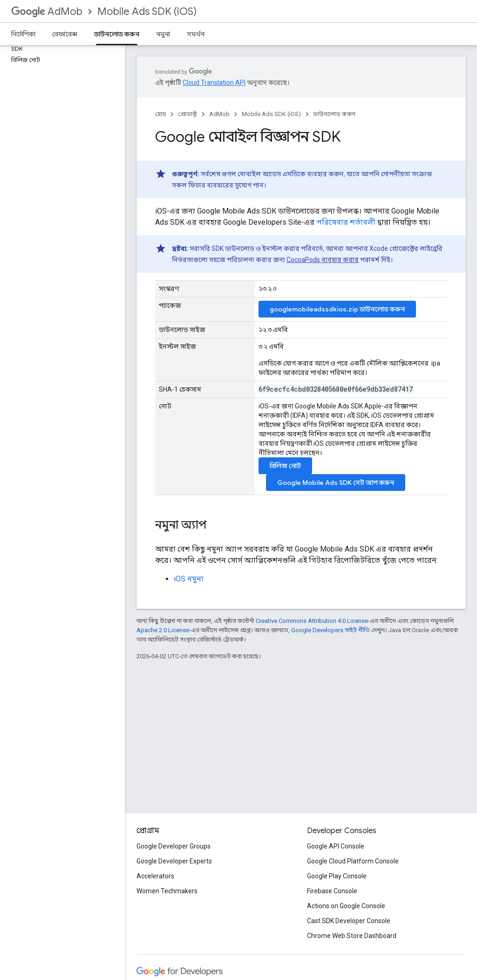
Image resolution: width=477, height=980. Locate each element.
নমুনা (163, 34)
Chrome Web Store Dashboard (352, 936)
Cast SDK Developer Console (349, 921)
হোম (160, 114)
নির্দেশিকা (23, 34)
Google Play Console (337, 876)
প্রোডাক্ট (187, 114)
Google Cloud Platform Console (353, 861)
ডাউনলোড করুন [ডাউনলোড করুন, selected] (117, 34)
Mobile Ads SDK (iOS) (147, 11)
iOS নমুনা (189, 579)
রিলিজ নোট (285, 466)
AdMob (47, 11)
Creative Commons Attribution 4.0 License (312, 621)
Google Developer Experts (174, 861)
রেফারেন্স (65, 34)
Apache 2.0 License (163, 630)
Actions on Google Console (346, 906)
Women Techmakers (167, 891)
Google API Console (336, 846)
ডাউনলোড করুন (334, 114)
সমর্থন (196, 34)
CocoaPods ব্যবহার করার (323, 260)
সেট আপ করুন (336, 483)
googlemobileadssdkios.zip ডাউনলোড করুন (337, 309)
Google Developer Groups (174, 846)
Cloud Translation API (214, 83)
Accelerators (155, 876)
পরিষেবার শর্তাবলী (346, 222)
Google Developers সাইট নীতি (330, 630)
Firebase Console (332, 891)
